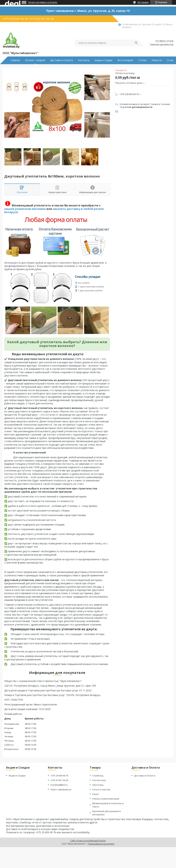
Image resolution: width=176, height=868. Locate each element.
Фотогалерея (125, 60)
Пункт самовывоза (61, 789)
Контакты (84, 60)
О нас (170, 60)
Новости (157, 60)
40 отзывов (143, 2)
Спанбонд (98, 776)
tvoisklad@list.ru (59, 785)
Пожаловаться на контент (101, 844)
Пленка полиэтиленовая (106, 799)
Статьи (142, 60)
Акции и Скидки (103, 60)
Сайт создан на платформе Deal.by (88, 841)
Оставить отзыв (164, 41)
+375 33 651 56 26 (59, 780)
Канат (96, 794)
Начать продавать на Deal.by (43, 2)
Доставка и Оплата (62, 60)
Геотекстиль (99, 780)
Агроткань (98, 785)
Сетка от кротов (101, 789)
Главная (15, 60)
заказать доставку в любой (73, 209)
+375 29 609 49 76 (59, 776)
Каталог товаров (35, 60)
